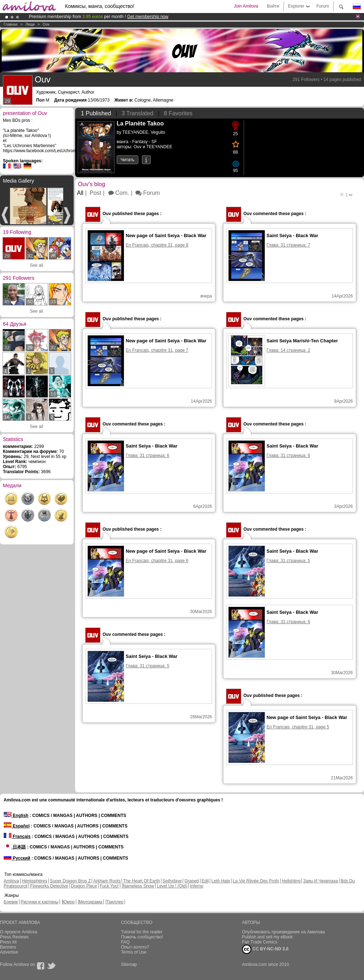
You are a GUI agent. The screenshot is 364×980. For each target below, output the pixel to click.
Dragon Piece (84, 886)
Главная (10, 24)
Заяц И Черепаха (320, 881)
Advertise (9, 952)
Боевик (11, 902)
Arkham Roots (107, 881)
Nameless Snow (138, 886)
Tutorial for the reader (142, 932)
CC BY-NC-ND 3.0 (265, 949)
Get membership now (148, 17)
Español (17, 826)
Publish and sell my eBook (267, 937)
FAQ (125, 942)
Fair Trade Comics (260, 942)
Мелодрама (90, 902)
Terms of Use (134, 952)
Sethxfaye (172, 881)
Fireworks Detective (49, 886)
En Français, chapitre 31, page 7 (157, 350)
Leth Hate (221, 881)
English (16, 816)
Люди (30, 24)
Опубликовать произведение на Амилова (283, 932)
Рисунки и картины (40, 902)
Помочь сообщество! (142, 937)
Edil (205, 881)
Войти (273, 6)
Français (17, 836)
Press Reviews (14, 937)
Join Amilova (246, 6)
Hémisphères (34, 881)
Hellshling (291, 881)
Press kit (8, 942)
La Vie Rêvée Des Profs (256, 881)
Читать (127, 160)
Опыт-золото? (135, 947)
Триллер (115, 902)
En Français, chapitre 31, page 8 (157, 245)
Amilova (11, 881)
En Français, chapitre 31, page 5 (298, 727)
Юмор (69, 902)
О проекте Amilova (19, 932)
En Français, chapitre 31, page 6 (157, 561)
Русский (17, 858)
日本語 (15, 847)
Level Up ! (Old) (172, 886)
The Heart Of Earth (141, 881)
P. (344, 195)
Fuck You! (109, 886)
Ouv (46, 24)
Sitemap (129, 964)
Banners (8, 947)
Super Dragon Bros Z (70, 881)
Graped (192, 881)
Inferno (197, 886)
